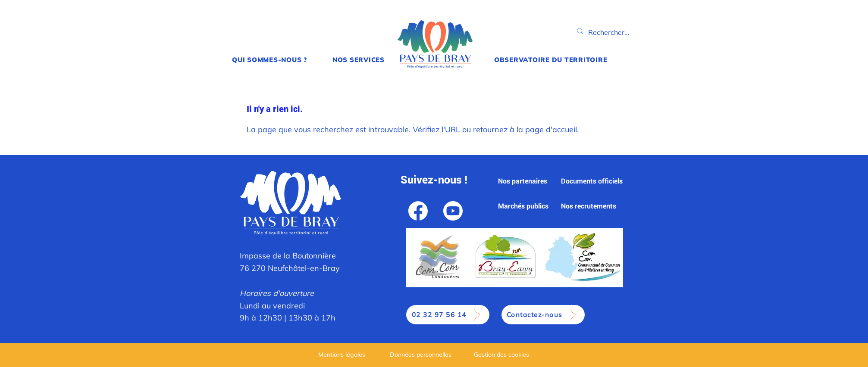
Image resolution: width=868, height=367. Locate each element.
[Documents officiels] (594, 181)
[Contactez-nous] (543, 315)
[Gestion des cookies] (503, 354)
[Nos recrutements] (589, 206)
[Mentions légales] (343, 354)
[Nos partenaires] (523, 181)
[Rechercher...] (609, 33)
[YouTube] (453, 211)
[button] (270, 60)
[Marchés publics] (524, 206)
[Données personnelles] (421, 354)
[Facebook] (418, 211)
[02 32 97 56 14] (448, 315)
